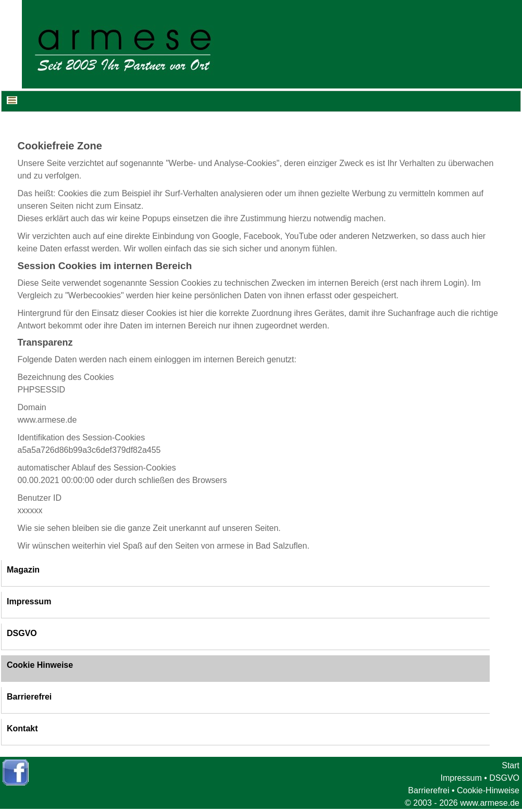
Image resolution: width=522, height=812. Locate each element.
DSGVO (22, 633)
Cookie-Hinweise (488, 790)
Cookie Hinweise (40, 665)
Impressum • (464, 778)
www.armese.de (490, 803)
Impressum (29, 601)
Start (511, 765)
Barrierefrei (29, 697)
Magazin (23, 570)
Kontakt (22, 728)
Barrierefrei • (431, 790)
